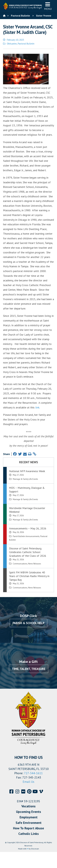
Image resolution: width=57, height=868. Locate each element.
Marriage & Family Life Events (25, 479)
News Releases (35, 564)
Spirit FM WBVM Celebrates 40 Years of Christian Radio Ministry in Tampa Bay (29, 576)
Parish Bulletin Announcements (26, 536)
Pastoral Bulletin (26, 44)
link (37, 407)
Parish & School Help (28, 623)
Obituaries (12, 44)
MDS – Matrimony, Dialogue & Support (27, 490)
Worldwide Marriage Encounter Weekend (27, 510)
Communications (20, 564)
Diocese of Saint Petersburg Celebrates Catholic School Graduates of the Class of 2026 (28, 552)
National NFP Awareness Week (27, 471)
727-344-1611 (33, 773)
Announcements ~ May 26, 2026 (28, 528)
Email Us (28, 782)
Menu (48, 6)
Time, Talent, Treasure (29, 669)
